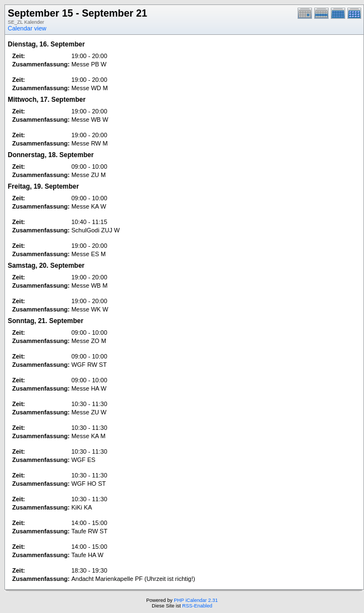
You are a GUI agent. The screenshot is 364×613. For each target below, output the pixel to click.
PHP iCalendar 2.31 (196, 600)
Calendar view (27, 28)
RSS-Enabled (197, 606)
